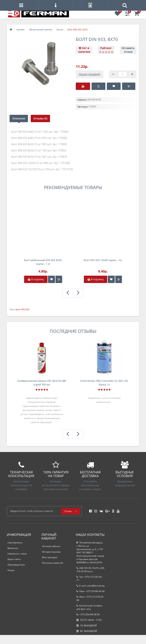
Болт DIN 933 (22, 309)
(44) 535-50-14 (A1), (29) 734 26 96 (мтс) (90, 570)
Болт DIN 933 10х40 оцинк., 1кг (103, 260)
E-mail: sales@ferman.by (91, 586)
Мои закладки (50, 557)
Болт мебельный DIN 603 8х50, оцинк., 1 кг (43, 262)
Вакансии (13, 548)
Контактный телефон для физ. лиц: (89, 607)
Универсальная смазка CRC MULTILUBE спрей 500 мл (42, 383)
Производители (16, 565)
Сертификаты (15, 543)
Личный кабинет (51, 546)
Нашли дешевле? (90, 74)
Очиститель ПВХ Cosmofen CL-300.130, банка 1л (104, 383)
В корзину (36, 279)
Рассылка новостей (53, 563)
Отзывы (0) (41, 118)
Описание (19, 118)
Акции (11, 570)
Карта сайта (14, 559)
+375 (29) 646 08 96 (88, 614)
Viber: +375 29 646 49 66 (91, 591)
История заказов (51, 552)
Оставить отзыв (128, 50)
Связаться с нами (17, 554)
